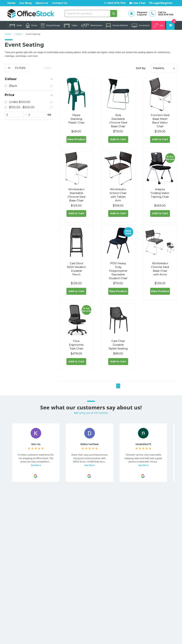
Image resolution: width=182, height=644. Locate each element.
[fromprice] (15, 115)
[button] (164, 68)
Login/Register (161, 3)
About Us (42, 3)
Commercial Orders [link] (125, 536)
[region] (29, 230)
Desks (16, 26)
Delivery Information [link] (154, 527)
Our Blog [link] (118, 546)
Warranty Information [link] (154, 541)
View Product (76, 140)
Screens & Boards (117, 26)
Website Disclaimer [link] (125, 541)
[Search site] (114, 13)
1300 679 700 (115, 3)
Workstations (92, 26)
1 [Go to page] (118, 392)
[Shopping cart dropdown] (170, 25)
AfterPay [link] (85, 541)
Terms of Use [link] (154, 548)
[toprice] (37, 115)
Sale (158, 26)
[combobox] (88, 13)
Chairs (31, 26)
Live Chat (137, 3)
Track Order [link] (86, 530)
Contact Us (60, 3)
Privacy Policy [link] (155, 553)
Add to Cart (118, 140)
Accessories (141, 26)
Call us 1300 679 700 (27, 549)
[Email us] (10, 557)
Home (11, 3)
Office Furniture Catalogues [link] (123, 553)
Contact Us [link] (120, 525)
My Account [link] (87, 525)
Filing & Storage (50, 26)
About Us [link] (119, 530)
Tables (70, 26)
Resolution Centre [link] (91, 536)
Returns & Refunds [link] (158, 534)
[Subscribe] (171, 503)
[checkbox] (29, 86)
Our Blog (25, 3)
